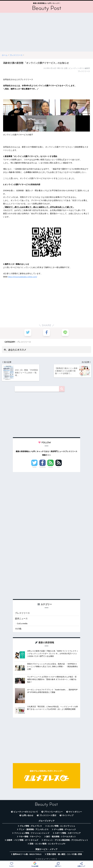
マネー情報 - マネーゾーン (30, 836)
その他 (18, 628)
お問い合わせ (28, 815)
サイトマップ (68, 815)
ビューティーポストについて (26, 812)
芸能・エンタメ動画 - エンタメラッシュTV (47, 843)
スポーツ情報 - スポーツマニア (68, 833)
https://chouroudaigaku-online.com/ (22, 277)
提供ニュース (21, 618)
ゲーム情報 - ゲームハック (65, 829)
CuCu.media (22, 623)
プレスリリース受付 (48, 815)
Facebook (43, 467)
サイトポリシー (75, 812)
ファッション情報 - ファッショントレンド (32, 833)
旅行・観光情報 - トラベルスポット (61, 836)
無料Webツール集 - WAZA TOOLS (27, 854)
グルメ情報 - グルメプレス (31, 826)
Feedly (51, 467)
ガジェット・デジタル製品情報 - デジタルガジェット (66, 840)
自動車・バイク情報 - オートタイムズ (22, 840)
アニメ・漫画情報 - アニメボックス (34, 829)
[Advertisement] (46, 32)
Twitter (34, 467)
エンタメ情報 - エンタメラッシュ (61, 826)
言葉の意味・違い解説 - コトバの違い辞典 (64, 854)
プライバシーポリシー (53, 812)
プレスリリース (24, 342)
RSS (59, 467)
